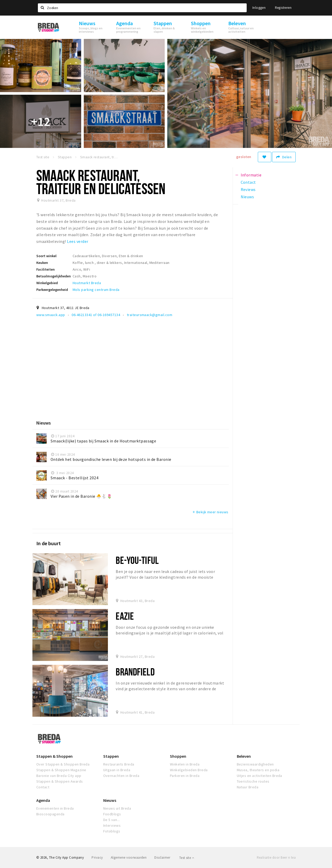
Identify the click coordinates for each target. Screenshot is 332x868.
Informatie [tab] (251, 175)
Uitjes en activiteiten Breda (260, 776)
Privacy (97, 857)
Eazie (125, 616)
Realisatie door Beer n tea (276, 857)
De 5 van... (112, 820)
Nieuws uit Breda (117, 808)
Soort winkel (46, 256)
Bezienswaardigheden (255, 764)
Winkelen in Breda (185, 764)
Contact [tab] (248, 182)
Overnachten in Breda (121, 776)
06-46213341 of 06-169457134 (96, 315)
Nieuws (110, 800)
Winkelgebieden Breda (189, 770)
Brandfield (135, 672)
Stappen (111, 756)
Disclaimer (162, 857)
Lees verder (78, 241)
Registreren (283, 8)
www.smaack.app (51, 315)
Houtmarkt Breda (87, 283)
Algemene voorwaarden (129, 857)
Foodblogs (112, 814)
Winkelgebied (47, 283)
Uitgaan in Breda (117, 770)
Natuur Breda (248, 787)
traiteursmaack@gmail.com (150, 315)
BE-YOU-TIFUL (137, 560)
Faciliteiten (46, 269)
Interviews (112, 825)
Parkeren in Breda (185, 776)
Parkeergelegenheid (52, 290)
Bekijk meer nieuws (210, 512)
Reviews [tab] (248, 189)
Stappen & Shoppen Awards (60, 781)
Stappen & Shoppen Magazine (61, 770)
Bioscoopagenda (50, 814)
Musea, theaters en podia (258, 770)
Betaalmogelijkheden (54, 276)
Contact (43, 787)
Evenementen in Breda (55, 808)
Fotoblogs (112, 831)
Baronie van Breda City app (59, 776)
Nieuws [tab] (247, 197)
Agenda (43, 800)
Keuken (42, 263)
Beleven (244, 756)
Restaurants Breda (119, 764)
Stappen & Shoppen (54, 756)
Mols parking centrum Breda (96, 290)
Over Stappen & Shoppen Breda (63, 764)
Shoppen (178, 756)
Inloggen (259, 8)
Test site (187, 858)
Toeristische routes (253, 781)
